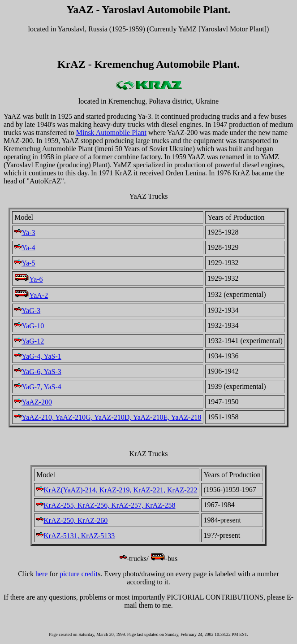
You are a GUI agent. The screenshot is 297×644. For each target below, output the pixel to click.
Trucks (158, 454)
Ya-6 (28, 279)
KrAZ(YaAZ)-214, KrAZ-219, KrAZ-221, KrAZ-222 (117, 490)
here (42, 574)
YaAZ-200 (33, 402)
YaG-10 (29, 326)
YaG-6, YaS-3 (38, 372)
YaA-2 (31, 295)
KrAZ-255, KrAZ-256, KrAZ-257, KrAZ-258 (106, 505)
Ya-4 (25, 248)
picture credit (79, 574)
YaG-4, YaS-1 (38, 356)
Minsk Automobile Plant (111, 133)
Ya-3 (25, 233)
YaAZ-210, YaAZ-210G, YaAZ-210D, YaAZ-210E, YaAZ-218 (108, 417)
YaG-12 (29, 341)
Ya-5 (25, 263)
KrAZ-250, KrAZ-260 (72, 520)
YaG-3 (27, 311)
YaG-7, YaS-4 (38, 387)
